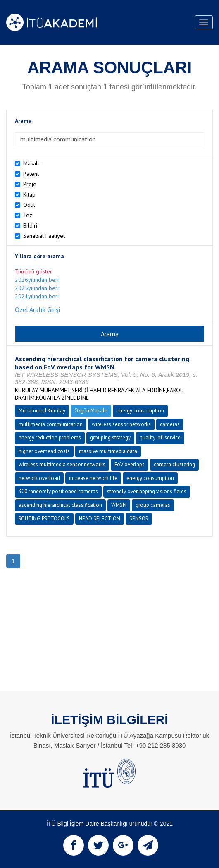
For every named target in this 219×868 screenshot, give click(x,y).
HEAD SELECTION (100, 519)
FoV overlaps (130, 464)
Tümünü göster (33, 271)
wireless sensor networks (121, 424)
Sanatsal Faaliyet (44, 236)
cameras (170, 424)
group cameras (153, 505)
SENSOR (139, 519)
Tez (28, 215)
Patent (31, 174)
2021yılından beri (37, 296)
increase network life (93, 478)
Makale (32, 163)
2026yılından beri (37, 280)
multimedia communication (51, 424)
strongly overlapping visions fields (147, 491)
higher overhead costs (44, 451)
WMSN (119, 505)
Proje (30, 184)
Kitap (29, 194)
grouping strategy (110, 438)
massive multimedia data (108, 451)
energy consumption (140, 411)
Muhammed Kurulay (42, 411)
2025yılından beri (37, 288)
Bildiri (30, 225)
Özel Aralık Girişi (37, 309)
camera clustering (174, 464)
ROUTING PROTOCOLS (44, 519)
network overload (39, 478)
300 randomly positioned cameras (58, 491)
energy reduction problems (50, 438)
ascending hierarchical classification (60, 505)
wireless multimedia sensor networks (62, 464)
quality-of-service (160, 438)
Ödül (29, 205)
